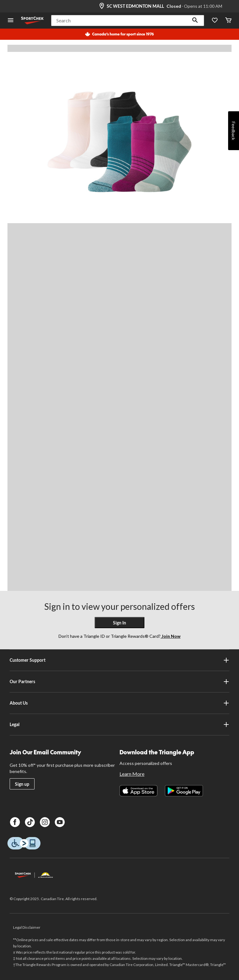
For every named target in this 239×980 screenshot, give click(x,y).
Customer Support (119, 660)
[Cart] (228, 21)
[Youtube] (60, 822)
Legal (119, 725)
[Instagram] (45, 822)
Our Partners (119, 682)
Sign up (22, 784)
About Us (119, 703)
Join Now (171, 636)
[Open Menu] (11, 21)
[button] (195, 21)
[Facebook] (15, 822)
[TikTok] (30, 822)
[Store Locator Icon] (102, 6)
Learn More (132, 774)
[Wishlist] (215, 21)
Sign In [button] (119, 623)
